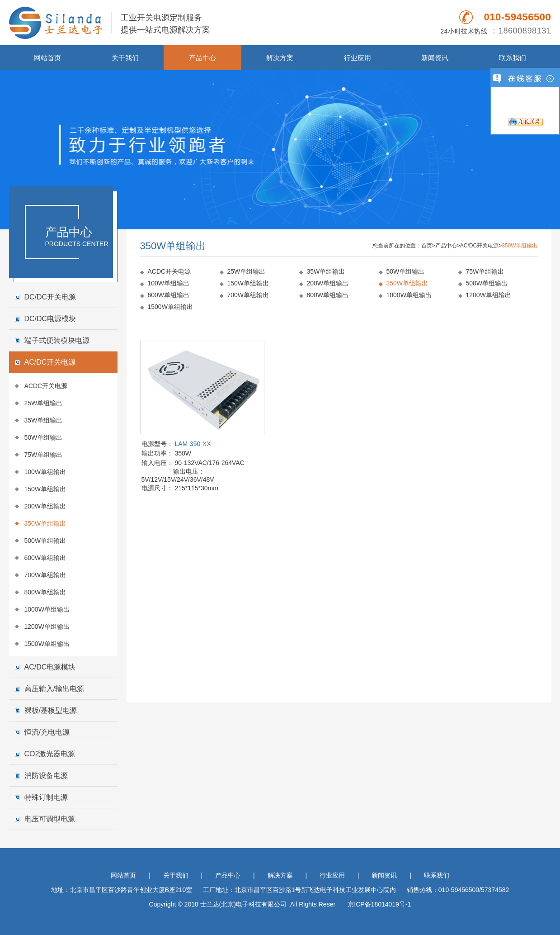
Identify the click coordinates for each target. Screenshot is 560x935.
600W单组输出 (45, 558)
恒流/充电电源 (47, 732)
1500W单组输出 (47, 644)
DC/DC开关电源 (50, 297)
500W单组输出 (45, 541)
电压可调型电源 (50, 819)
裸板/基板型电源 (51, 710)
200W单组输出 (45, 506)
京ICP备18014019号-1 (379, 904)
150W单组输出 (45, 489)
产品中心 (202, 58)
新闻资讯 (435, 58)
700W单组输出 (45, 575)
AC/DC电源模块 (50, 667)
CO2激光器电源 (50, 754)
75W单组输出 (44, 455)
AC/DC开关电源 (50, 362)
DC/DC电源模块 (50, 319)
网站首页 (47, 58)
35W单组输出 (44, 420)
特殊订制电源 (46, 797)
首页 (427, 246)
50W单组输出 (44, 437)
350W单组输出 (45, 523)
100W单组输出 (45, 472)
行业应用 (358, 58)
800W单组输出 (45, 592)
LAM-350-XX (193, 444)
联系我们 (513, 58)
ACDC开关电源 (46, 386)
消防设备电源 (46, 776)
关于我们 (125, 58)
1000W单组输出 (47, 609)
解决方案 (280, 58)
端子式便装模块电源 (57, 340)
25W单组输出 (44, 403)
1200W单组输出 (47, 626)
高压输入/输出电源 (54, 689)
